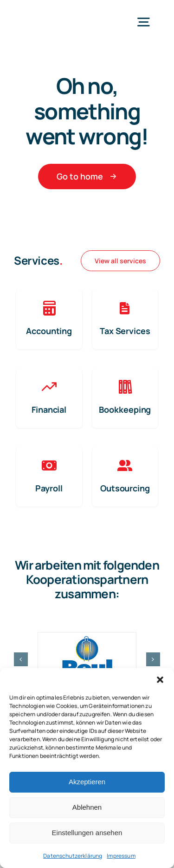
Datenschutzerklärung (73, 856)
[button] (160, 680)
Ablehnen (87, 807)
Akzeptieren (87, 782)
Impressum (121, 856)
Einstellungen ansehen (87, 833)
